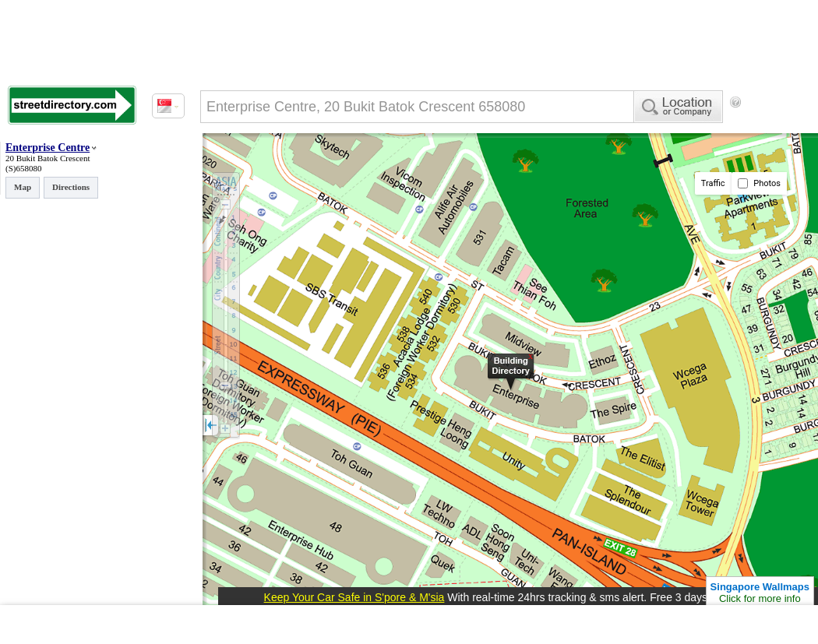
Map (23, 187)
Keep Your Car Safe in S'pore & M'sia (354, 597)
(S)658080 (23, 168)
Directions (71, 187)
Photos (759, 183)
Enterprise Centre (48, 148)
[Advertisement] (265, 166)
